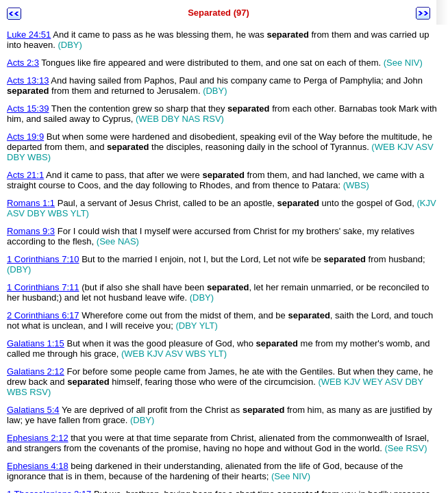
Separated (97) (219, 13)
